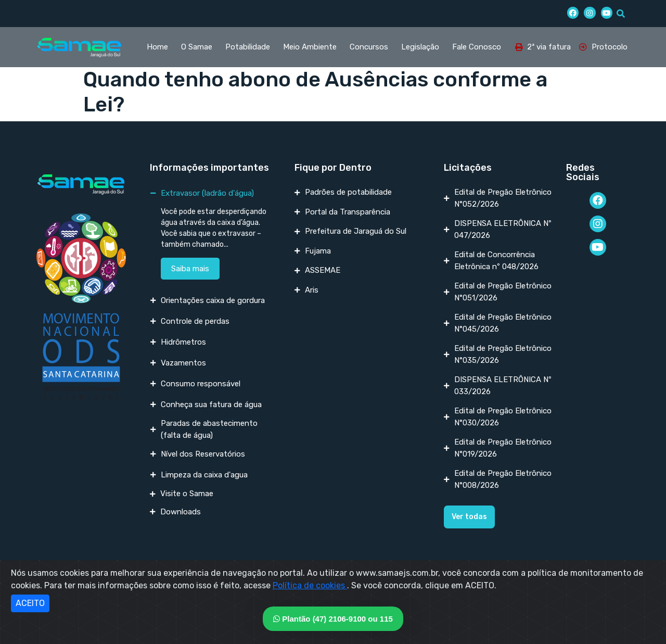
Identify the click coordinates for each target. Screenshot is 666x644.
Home (157, 47)
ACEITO (30, 603)
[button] (469, 517)
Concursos (369, 47)
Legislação (420, 47)
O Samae (197, 47)
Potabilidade (248, 47)
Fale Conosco (477, 47)
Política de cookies (310, 585)
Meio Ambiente (310, 47)
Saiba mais (190, 269)
